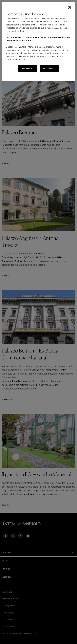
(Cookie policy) (22, 56)
